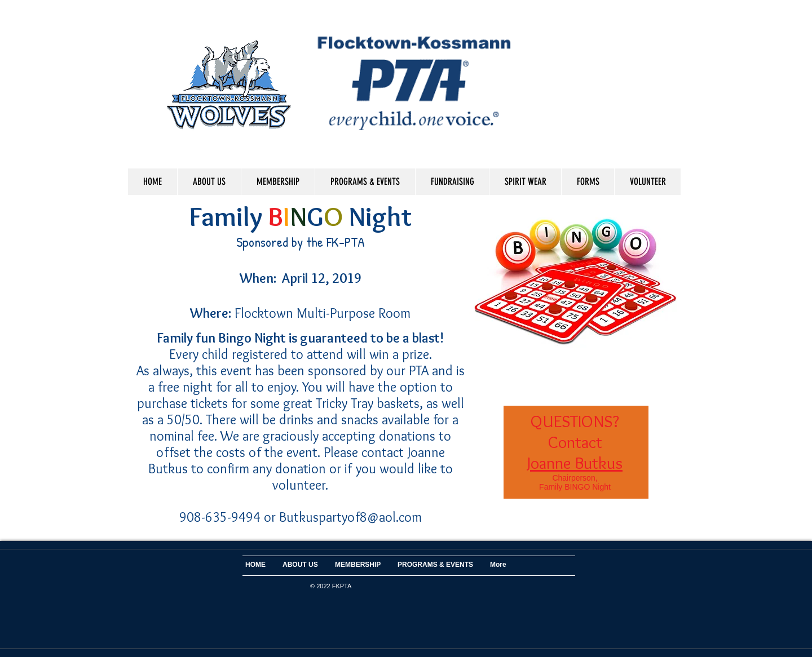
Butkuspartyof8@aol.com (350, 517)
